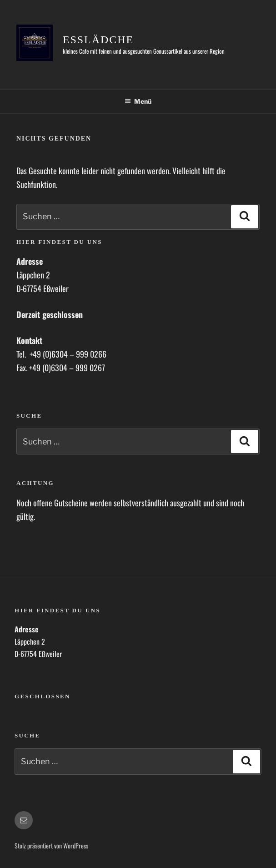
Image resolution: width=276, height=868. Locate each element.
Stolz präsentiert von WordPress (51, 845)
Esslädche (98, 40)
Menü (138, 101)
